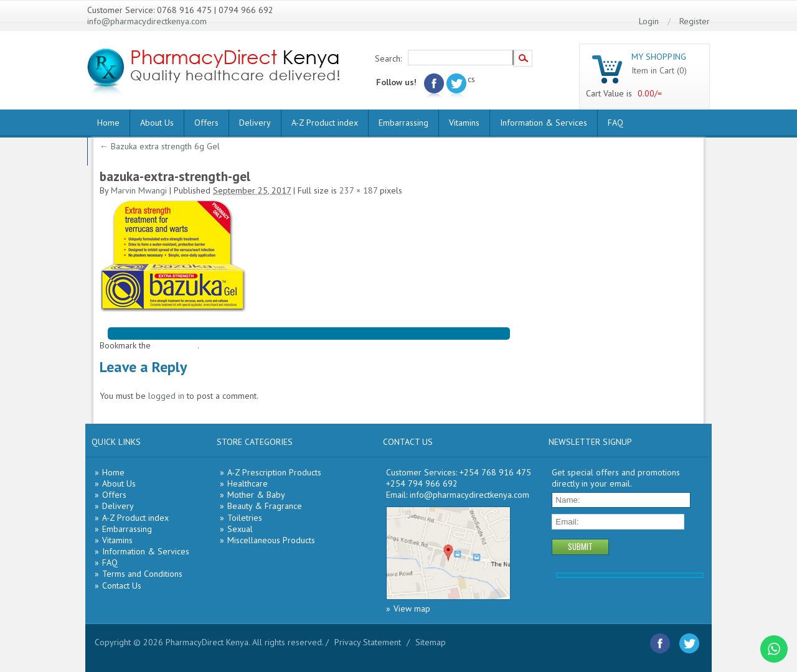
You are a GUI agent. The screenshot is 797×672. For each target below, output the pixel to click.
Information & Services (544, 123)
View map (412, 609)
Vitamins (464, 123)
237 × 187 (358, 190)
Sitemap (431, 642)
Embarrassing (403, 123)
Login (649, 21)
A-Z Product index (325, 123)
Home (108, 123)
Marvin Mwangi (139, 190)
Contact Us (122, 586)
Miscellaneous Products (271, 540)
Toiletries (245, 518)
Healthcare (248, 483)
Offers (206, 123)
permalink (179, 345)
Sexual (240, 529)
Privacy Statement (368, 642)
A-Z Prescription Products (274, 472)
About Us (157, 123)
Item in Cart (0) (659, 70)
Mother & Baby (256, 495)
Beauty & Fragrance (265, 506)
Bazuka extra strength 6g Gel (160, 146)
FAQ (615, 123)
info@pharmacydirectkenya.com (147, 21)
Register (695, 21)
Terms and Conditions (142, 574)
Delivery (255, 123)
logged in (166, 396)
